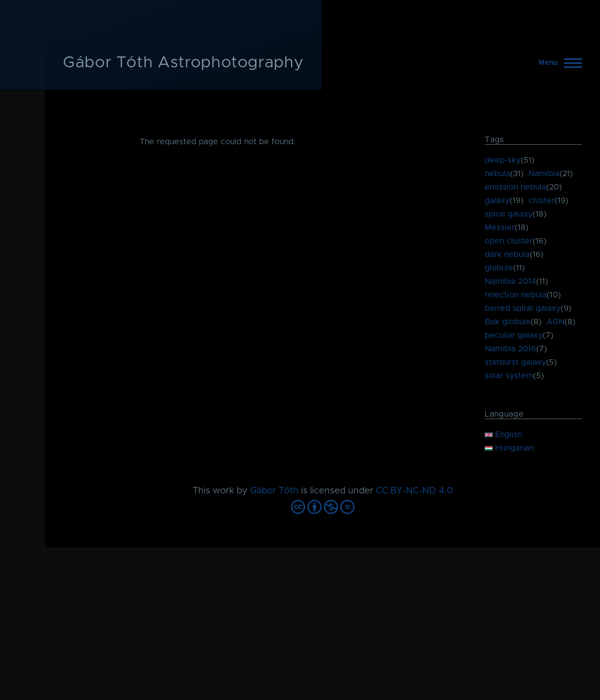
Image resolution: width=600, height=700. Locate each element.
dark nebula (507, 254)
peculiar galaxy (514, 335)
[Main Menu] (557, 63)
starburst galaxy (515, 362)
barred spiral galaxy (523, 308)
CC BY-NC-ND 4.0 (414, 491)
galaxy (497, 201)
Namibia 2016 (510, 349)
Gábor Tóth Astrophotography (183, 63)
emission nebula (515, 187)
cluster (542, 201)
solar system (509, 376)
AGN (556, 322)
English (503, 435)
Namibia (544, 174)
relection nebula (516, 295)
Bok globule (508, 322)
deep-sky (503, 160)
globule (499, 268)
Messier (500, 228)
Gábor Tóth (274, 491)
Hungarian (509, 448)
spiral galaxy (509, 214)
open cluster (509, 241)
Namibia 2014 (510, 281)
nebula (497, 174)
